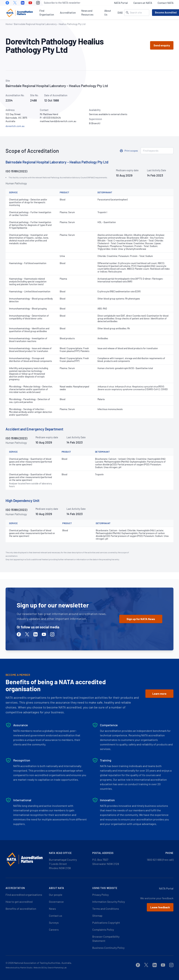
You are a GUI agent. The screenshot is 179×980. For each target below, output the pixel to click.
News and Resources (87, 13)
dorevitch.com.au (15, 126)
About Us (108, 13)
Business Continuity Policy (108, 948)
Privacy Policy (100, 895)
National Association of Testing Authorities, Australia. (43, 963)
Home (9, 24)
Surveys (54, 923)
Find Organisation (47, 13)
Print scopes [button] (131, 151)
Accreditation (68, 13)
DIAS (120, 13)
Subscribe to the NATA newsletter (62, 3)
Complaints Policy (103, 930)
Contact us (56, 916)
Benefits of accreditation (21, 909)
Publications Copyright (106, 923)
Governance (56, 902)
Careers (54, 930)
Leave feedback (160, 907)
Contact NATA (166, 3)
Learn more (159, 694)
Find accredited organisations (24, 895)
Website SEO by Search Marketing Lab (50, 967)
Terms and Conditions (106, 909)
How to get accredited (19, 902)
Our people (56, 895)
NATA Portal (121, 3)
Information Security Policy (109, 902)
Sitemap (97, 916)
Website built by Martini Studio (19, 967)
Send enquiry (162, 45)
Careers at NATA (143, 3)
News (52, 909)
